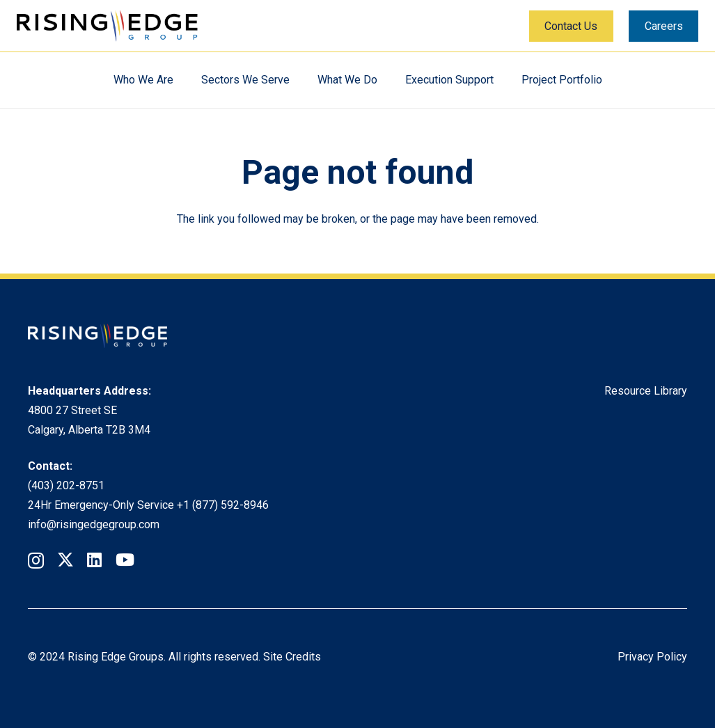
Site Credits (292, 657)
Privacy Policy (652, 657)
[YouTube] (125, 560)
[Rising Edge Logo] (107, 26)
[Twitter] (65, 560)
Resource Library (646, 391)
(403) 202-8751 (66, 485)
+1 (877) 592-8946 (223, 505)
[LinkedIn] (94, 560)
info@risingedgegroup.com (94, 524)
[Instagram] (36, 560)
